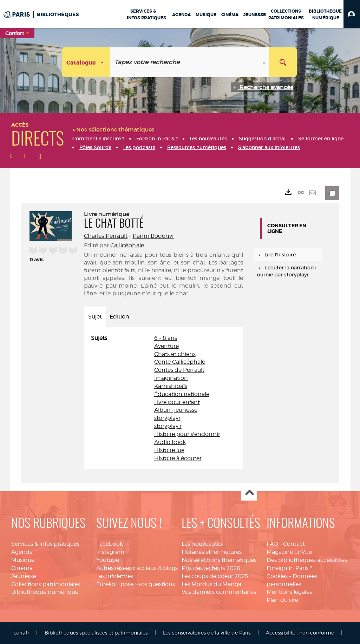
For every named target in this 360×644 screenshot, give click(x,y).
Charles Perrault (106, 236)
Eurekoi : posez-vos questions (136, 584)
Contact (294, 544)
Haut (249, 493)
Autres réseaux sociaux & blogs (137, 568)
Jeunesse (24, 576)
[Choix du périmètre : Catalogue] (86, 62)
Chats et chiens (175, 354)
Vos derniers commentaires (219, 592)
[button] (352, 14)
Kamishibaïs (171, 386)
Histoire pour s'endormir (187, 434)
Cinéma (22, 568)
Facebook (110, 544)
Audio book (170, 442)
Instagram (110, 552)
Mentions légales (289, 592)
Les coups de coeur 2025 (215, 576)
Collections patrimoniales (46, 584)
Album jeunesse (176, 410)
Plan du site (282, 600)
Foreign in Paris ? (289, 568)
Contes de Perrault (179, 370)
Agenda (22, 552)
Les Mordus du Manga (211, 584)
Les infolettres (115, 576)
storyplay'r (168, 426)
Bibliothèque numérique (45, 592)
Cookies (277, 576)
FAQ (272, 544)
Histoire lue (169, 450)
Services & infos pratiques (45, 544)
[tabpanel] (164, 398)
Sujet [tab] (95, 317)
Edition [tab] (119, 317)
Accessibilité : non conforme (300, 633)
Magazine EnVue (289, 552)
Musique (23, 560)
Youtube (108, 560)
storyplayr (167, 418)
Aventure (166, 346)
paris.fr (21, 633)
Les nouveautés (202, 544)
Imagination (171, 378)
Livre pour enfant (177, 402)
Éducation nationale (182, 394)
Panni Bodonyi (153, 236)
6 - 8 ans (166, 338)
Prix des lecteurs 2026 (211, 568)
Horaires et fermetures (212, 552)
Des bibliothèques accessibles (307, 560)
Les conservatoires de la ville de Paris (207, 633)
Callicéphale (127, 245)
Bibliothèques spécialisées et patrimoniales (96, 633)
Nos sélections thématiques (219, 560)
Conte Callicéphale (180, 362)
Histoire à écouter (178, 458)
